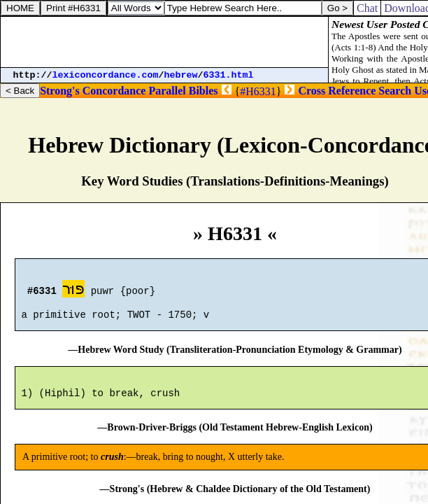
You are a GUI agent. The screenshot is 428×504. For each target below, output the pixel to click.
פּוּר (73, 291)
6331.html (229, 75)
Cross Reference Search (355, 91)
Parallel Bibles (183, 91)
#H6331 (258, 91)
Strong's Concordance (93, 91)
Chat (367, 8)
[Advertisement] (164, 42)
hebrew (181, 75)
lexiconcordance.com (106, 75)
